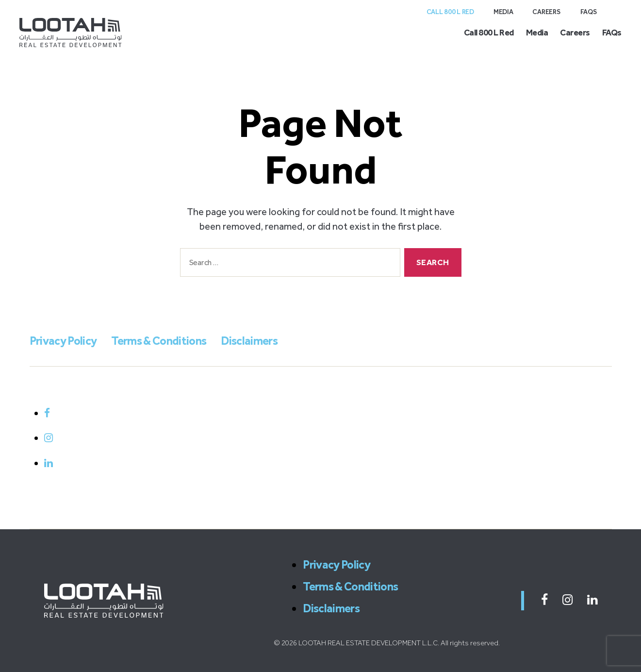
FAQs (589, 12)
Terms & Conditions (159, 341)
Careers (546, 12)
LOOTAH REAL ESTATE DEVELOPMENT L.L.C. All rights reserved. (399, 643)
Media (503, 12)
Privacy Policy (63, 341)
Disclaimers (249, 341)
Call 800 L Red (450, 12)
